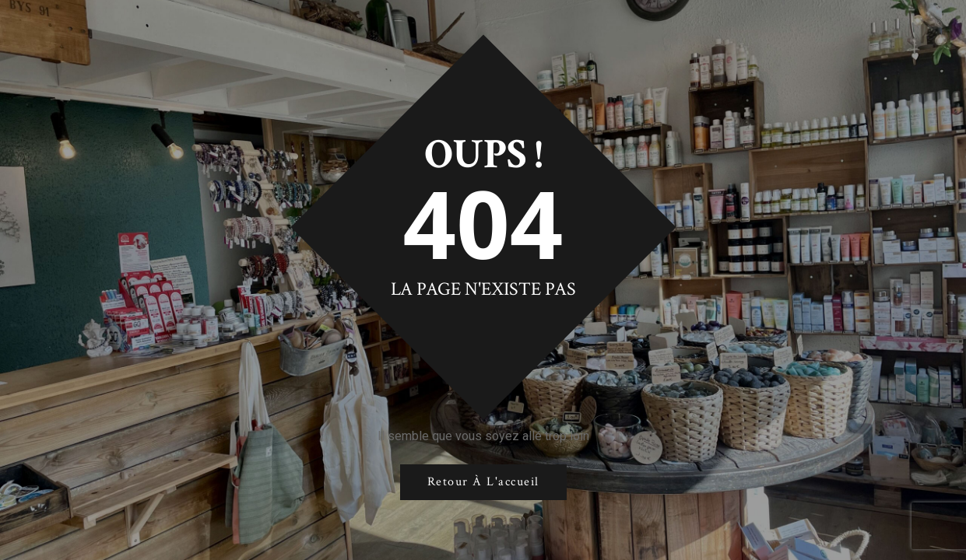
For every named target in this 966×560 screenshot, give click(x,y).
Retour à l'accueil (483, 482)
